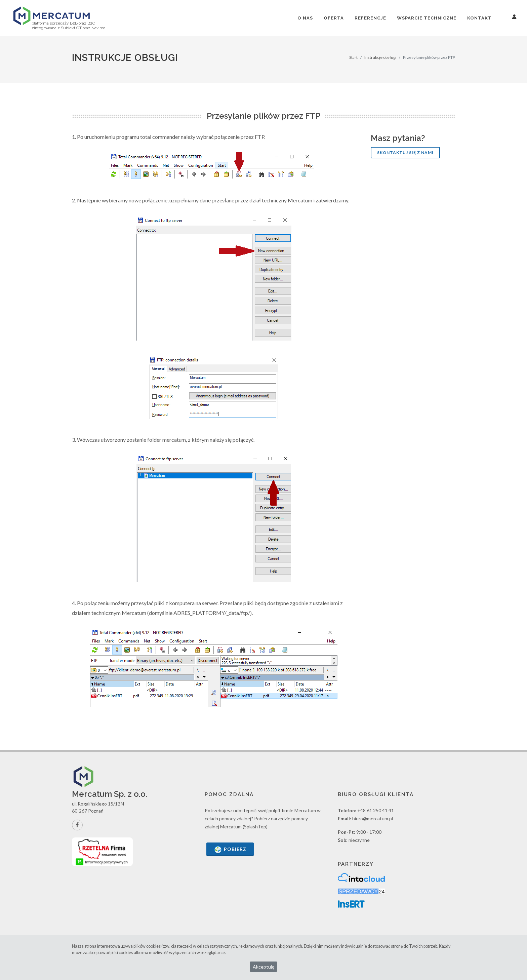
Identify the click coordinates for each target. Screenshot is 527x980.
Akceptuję (263, 967)
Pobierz (230, 850)
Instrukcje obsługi (380, 57)
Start (353, 57)
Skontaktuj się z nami (405, 152)
